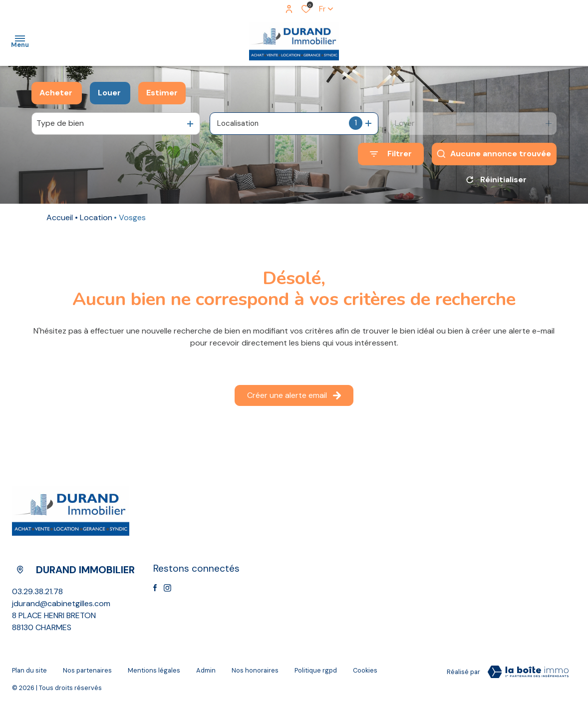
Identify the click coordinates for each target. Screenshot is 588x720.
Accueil (60, 221)
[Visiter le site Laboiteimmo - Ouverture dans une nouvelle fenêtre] (528, 676)
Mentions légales (154, 674)
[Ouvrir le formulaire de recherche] (391, 154)
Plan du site (29, 674)
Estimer (162, 93)
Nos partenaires (87, 674)
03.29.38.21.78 (37, 595)
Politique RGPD (316, 674)
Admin (206, 674)
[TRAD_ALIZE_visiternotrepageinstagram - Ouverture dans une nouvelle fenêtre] (167, 591)
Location (96, 221)
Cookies (365, 674)
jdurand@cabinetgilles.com (61, 607)
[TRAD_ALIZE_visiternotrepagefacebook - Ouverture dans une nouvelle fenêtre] (155, 591)
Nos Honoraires (255, 674)
